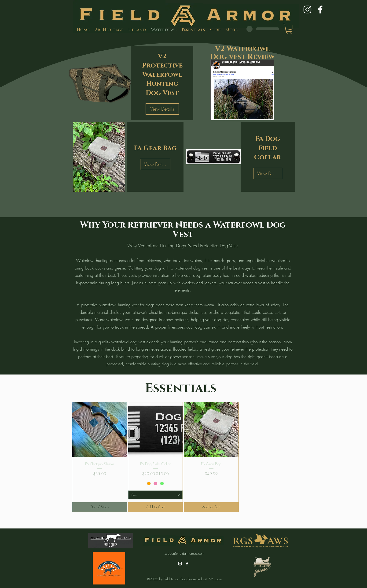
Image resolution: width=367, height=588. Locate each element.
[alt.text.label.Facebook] (320, 9)
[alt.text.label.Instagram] (307, 9)
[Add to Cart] (156, 507)
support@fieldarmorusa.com (184, 554)
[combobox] (156, 495)
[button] (289, 29)
